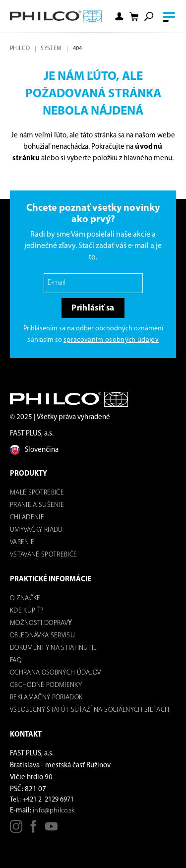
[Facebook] (33, 830)
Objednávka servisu (42, 636)
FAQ (16, 660)
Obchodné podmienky (46, 685)
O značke (25, 598)
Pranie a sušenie (37, 505)
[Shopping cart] (134, 17)
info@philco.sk (54, 811)
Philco (20, 49)
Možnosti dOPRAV (39, 623)
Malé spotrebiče (37, 493)
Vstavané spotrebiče (43, 555)
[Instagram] (16, 830)
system (51, 49)
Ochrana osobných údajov (56, 673)
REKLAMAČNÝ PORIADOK (46, 698)
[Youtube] (51, 830)
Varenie (22, 542)
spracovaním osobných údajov (111, 340)
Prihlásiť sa (93, 308)
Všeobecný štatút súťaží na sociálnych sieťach (90, 710)
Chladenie (27, 518)
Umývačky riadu (36, 530)
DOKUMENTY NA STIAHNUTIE (54, 648)
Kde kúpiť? (27, 611)
